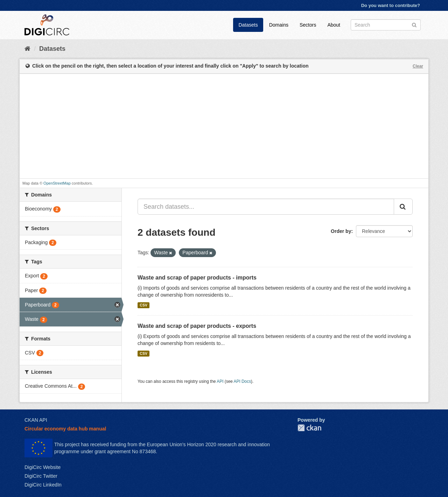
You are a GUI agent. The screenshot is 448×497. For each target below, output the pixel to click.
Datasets (248, 25)
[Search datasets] (386, 25)
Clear (418, 66)
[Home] (27, 49)
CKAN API (36, 420)
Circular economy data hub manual (65, 429)
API (220, 381)
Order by (341, 231)
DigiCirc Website (43, 467)
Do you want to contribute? (391, 5)
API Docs (243, 381)
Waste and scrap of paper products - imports (197, 278)
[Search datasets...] (266, 207)
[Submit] (414, 24)
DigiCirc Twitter (41, 476)
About (334, 25)
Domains (279, 25)
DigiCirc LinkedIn (43, 485)
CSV (143, 305)
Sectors (308, 25)
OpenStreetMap (57, 183)
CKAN (309, 428)
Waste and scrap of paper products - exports (197, 326)
